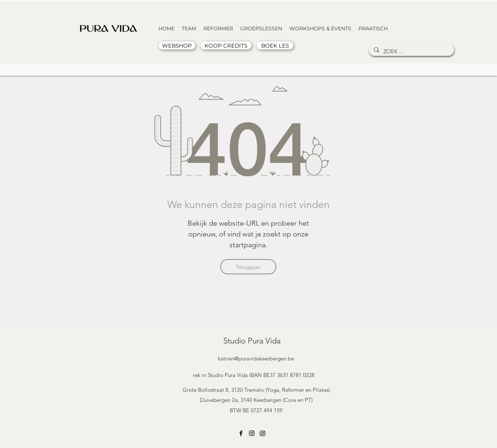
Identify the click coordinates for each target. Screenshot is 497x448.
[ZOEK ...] (411, 51)
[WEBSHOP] (177, 45)
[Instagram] (252, 433)
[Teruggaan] (248, 267)
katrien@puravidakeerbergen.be (256, 358)
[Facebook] (241, 433)
